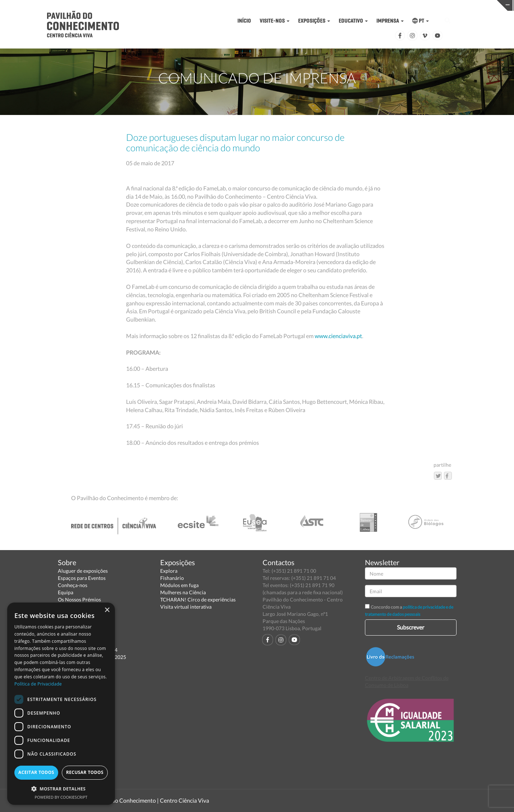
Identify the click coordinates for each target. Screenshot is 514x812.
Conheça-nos (73, 585)
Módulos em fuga (179, 585)
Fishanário (172, 578)
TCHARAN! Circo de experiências (198, 599)
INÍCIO (244, 21)
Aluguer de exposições (83, 571)
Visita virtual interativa (186, 607)
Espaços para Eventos (82, 578)
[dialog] (61, 704)
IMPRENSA (390, 21)
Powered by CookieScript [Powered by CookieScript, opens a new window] (61, 797)
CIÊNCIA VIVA (367, 5)
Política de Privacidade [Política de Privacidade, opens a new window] (38, 684)
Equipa (66, 592)
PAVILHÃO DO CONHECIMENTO (255, 6)
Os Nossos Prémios (79, 599)
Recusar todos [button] (85, 772)
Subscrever (411, 627)
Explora (169, 571)
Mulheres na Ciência (183, 592)
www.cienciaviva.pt (338, 336)
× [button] (107, 610)
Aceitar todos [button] (36, 772)
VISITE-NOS (275, 21)
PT (421, 21)
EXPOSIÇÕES (314, 21)
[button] (61, 788)
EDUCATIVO (353, 21)
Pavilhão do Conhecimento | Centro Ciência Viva (149, 800)
